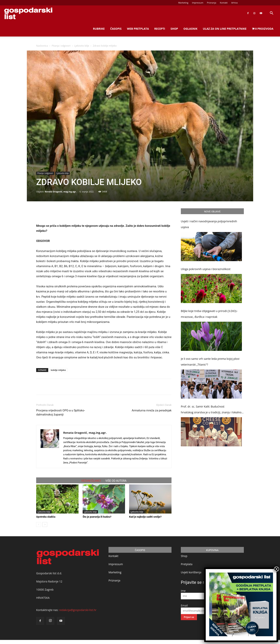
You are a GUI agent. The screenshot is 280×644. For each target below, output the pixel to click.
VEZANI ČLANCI (91, 481)
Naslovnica (42, 46)
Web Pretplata (138, 29)
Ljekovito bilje (82, 46)
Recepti (160, 29)
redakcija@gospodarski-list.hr (78, 610)
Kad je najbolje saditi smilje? (145, 517)
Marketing (183, 3)
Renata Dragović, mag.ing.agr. (61, 192)
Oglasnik (190, 29)
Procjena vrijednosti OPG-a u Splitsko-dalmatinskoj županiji (61, 412)
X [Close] (276, 569)
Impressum (198, 3)
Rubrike (99, 29)
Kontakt (224, 3)
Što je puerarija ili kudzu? (97, 517)
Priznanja (212, 3)
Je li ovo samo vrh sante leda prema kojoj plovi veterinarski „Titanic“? (210, 362)
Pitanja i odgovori (61, 46)
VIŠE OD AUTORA (116, 481)
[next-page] (45, 524)
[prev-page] (39, 524)
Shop (174, 29)
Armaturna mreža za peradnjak (152, 410)
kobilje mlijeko (58, 370)
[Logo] (28, 13)
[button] (271, 13)
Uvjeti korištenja (191, 572)
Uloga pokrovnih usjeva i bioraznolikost (206, 269)
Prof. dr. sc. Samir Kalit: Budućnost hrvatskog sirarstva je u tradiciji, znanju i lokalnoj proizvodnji (211, 410)
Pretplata (187, 564)
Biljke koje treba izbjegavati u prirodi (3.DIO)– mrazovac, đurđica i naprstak (209, 314)
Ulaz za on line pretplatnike (225, 29)
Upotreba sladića (46, 517)
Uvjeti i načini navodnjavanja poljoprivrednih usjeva (209, 224)
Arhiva (234, 3)
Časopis (116, 29)
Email (184, 605)
